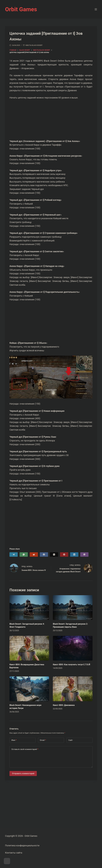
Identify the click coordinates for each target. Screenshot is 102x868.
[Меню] (96, 9)
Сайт (71, 740)
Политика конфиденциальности (22, 845)
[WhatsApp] (24, 555)
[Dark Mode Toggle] (7, 861)
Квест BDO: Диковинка (64, 705)
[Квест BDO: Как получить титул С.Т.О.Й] (73, 648)
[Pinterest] (64, 555)
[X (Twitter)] (54, 555)
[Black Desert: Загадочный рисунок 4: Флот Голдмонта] (29, 608)
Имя (14, 740)
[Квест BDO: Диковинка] (73, 689)
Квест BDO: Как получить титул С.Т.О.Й (71, 665)
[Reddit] (34, 555)
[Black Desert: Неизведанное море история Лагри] (29, 689)
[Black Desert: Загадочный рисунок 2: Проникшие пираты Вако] (73, 608)
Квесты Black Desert (34, 45)
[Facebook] (44, 555)
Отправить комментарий (23, 773)
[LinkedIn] (74, 555)
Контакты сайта (14, 853)
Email (43, 740)
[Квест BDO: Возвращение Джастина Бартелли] (29, 648)
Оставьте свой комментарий (25, 749)
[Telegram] (14, 555)
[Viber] (84, 555)
